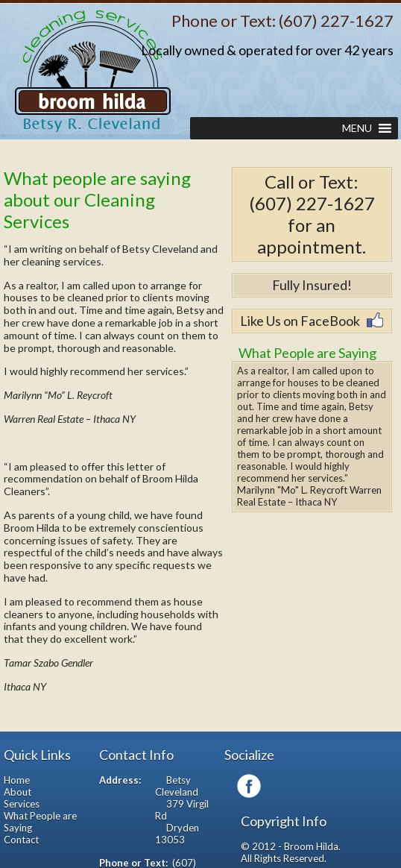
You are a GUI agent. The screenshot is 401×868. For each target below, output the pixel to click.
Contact (21, 840)
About (18, 792)
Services (22, 804)
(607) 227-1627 (336, 21)
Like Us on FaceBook (300, 321)
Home (17, 780)
